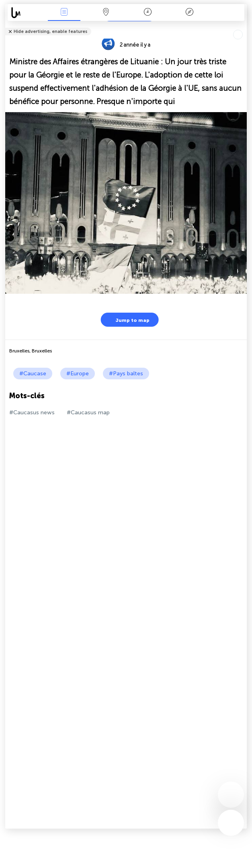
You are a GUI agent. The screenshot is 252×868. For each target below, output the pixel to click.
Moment (148, 13)
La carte (106, 13)
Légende (190, 13)
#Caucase (33, 374)
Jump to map (127, 320)
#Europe (78, 374)
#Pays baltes (126, 374)
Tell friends (243, 26)
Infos (64, 13)
